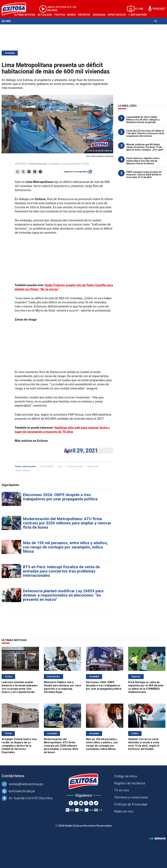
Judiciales (99, 15)
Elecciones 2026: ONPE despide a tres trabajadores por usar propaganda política (60, 497)
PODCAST (159, 9)
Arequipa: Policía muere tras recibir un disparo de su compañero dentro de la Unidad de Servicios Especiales (19, 746)
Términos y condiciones (131, 797)
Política (60, 15)
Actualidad (45, 15)
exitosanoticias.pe (22, 791)
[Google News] (91, 803)
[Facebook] (71, 803)
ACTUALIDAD (47, 466)
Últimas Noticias (25, 15)
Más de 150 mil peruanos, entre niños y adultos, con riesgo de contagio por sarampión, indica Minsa (65, 547)
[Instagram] (86, 803)
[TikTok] (96, 803)
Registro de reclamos (130, 783)
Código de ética (125, 776)
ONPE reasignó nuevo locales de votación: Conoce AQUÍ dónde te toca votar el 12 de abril (144, 175)
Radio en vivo (124, 811)
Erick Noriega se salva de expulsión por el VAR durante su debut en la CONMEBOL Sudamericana (146, 687)
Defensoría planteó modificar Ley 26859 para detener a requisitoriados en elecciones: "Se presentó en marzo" (63, 595)
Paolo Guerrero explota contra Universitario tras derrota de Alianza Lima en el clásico (143, 161)
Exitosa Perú (139, 15)
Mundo (72, 15)
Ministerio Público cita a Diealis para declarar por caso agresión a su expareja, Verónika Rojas (62, 687)
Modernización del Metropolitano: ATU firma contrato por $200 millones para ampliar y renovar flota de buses (67, 523)
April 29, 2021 (81, 451)
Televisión (21, 27)
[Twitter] (76, 803)
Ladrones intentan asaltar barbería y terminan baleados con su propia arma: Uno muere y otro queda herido (20, 687)
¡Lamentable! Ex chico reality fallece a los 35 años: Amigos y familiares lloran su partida (143, 120)
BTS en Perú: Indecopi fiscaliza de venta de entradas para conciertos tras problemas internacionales (61, 571)
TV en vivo (122, 790)
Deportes (84, 15)
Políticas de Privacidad (131, 804)
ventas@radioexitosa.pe (26, 784)
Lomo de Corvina (75, 466)
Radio (33, 27)
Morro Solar (93, 466)
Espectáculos (117, 15)
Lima (60, 466)
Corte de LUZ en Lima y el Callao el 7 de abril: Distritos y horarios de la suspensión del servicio (145, 133)
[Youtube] (81, 803)
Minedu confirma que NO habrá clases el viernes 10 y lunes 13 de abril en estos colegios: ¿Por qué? (145, 147)
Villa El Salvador (23, 470)
